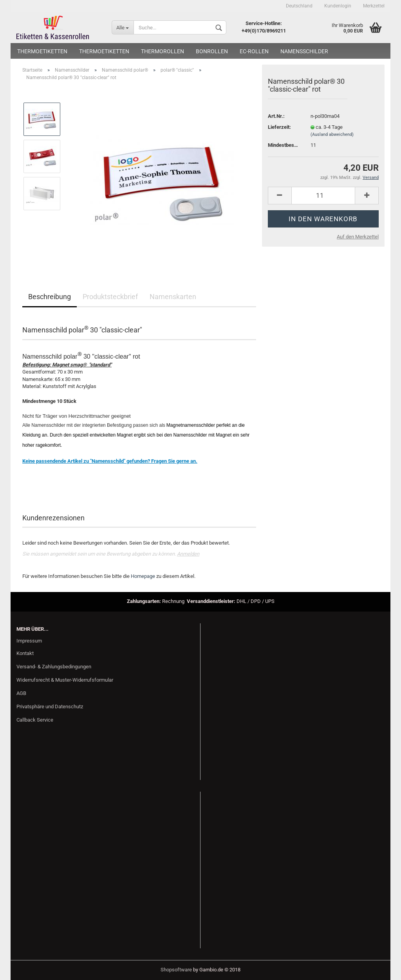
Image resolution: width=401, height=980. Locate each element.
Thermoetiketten (42, 51)
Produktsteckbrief (110, 297)
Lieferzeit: (279, 127)
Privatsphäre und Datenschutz (50, 707)
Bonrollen (212, 51)
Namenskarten (173, 297)
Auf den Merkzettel (358, 237)
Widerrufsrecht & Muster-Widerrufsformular (65, 680)
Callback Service (35, 720)
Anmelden (188, 554)
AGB (21, 693)
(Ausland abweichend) (332, 134)
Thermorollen (163, 51)
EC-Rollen (254, 51)
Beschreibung (50, 297)
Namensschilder (304, 51)
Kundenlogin (338, 6)
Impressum (29, 641)
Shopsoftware (176, 970)
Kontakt (25, 653)
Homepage (143, 576)
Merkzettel (374, 6)
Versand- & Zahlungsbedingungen (54, 667)
